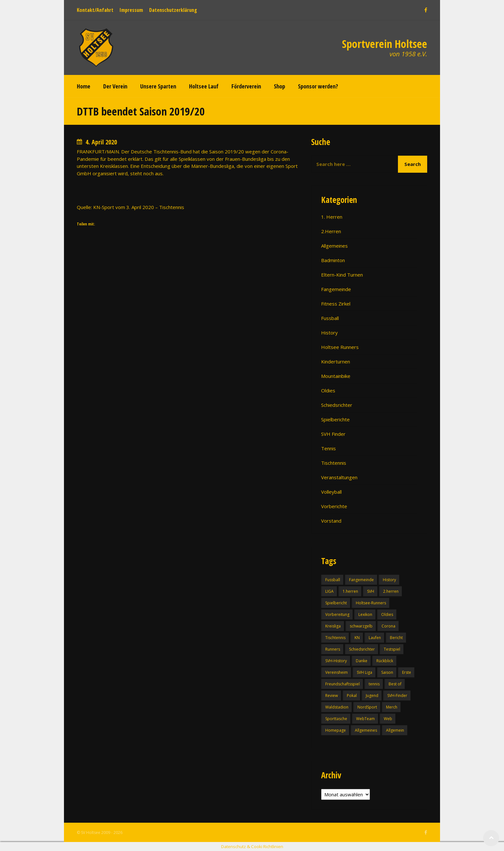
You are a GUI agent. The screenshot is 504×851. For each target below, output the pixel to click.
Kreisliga (333, 626)
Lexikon (365, 614)
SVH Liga (364, 672)
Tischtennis (334, 463)
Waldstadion (337, 707)
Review (332, 695)
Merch (392, 707)
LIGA (329, 591)
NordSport (367, 707)
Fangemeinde (336, 289)
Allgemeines (334, 246)
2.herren (391, 591)
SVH (371, 591)
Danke (362, 661)
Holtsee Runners (340, 347)
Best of (395, 684)
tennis (374, 684)
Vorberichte (334, 506)
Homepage (336, 730)
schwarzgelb (361, 626)
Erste (407, 672)
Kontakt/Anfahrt (95, 10)
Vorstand (331, 521)
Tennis (328, 448)
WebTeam (365, 719)
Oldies (328, 390)
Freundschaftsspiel (342, 684)
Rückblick (385, 661)
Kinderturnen (336, 361)
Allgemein (395, 730)
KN (357, 638)
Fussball (330, 318)
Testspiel (392, 649)
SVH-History (336, 661)
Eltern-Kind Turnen (342, 275)
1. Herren (332, 217)
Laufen (375, 638)
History (329, 333)
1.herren (350, 591)
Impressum (131, 10)
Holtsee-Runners (371, 603)
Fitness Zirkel (336, 304)
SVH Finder (333, 434)
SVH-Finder (397, 695)
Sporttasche (336, 719)
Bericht (396, 638)
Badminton (333, 260)
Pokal (352, 695)
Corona (388, 626)
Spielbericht (336, 603)
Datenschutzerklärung (173, 10)
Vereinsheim (337, 672)
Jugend (372, 695)
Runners (333, 649)
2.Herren (331, 231)
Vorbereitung (337, 614)
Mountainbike (336, 376)
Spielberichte (335, 419)
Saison (387, 672)
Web (388, 719)
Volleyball (331, 492)
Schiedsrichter (337, 405)
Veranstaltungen (339, 477)
